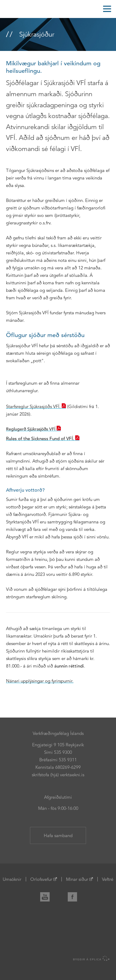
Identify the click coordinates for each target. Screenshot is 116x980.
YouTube (47, 896)
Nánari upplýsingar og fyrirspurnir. (40, 681)
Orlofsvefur (41, 879)
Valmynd (107, 9)
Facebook (75, 896)
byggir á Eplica (91, 958)
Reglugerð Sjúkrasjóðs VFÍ (31, 429)
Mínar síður (77, 879)
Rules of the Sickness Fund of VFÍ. (40, 438)
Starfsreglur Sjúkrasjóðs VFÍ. (33, 406)
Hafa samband (58, 835)
